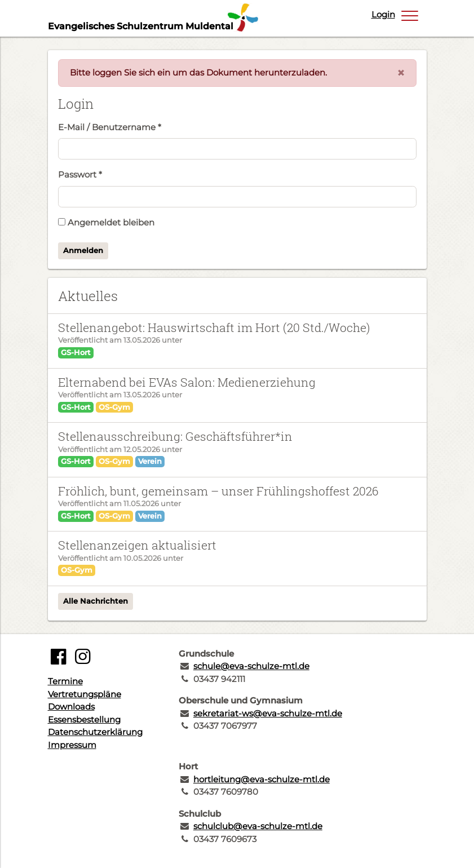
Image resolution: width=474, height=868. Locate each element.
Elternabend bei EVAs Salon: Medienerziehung (187, 382)
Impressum (72, 745)
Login (383, 14)
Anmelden (83, 250)
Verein (150, 461)
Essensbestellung (84, 719)
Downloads (71, 707)
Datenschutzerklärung (95, 732)
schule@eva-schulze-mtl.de (251, 666)
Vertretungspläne (85, 694)
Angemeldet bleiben (106, 222)
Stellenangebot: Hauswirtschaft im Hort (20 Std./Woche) (214, 327)
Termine (65, 681)
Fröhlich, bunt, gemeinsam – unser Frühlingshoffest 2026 (218, 491)
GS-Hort (76, 352)
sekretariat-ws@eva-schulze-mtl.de (268, 713)
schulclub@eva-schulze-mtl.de (258, 826)
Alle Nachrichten (96, 601)
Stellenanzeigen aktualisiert (137, 545)
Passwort (80, 174)
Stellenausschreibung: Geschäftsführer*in (175, 436)
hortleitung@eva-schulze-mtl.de (262, 779)
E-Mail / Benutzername (110, 127)
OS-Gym (114, 407)
